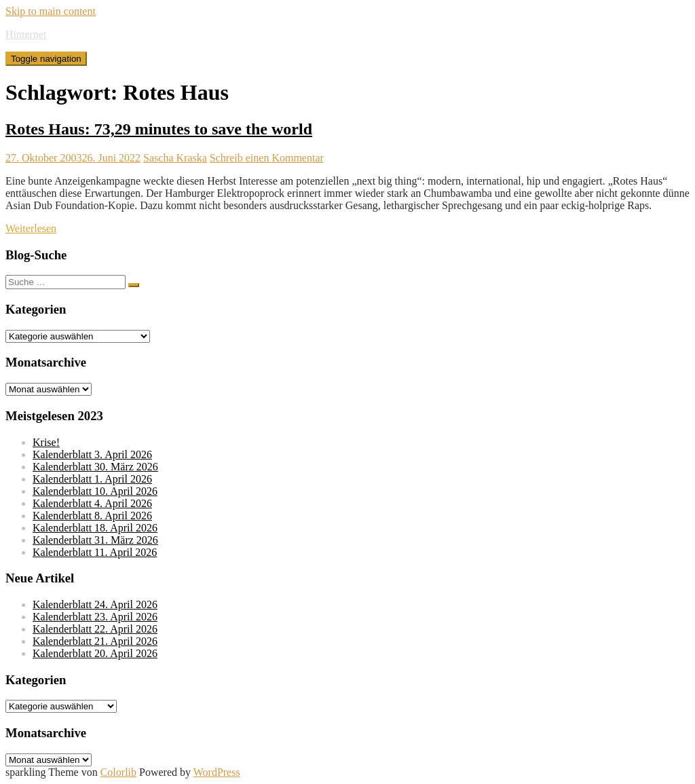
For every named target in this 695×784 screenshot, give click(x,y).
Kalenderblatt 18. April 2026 (95, 528)
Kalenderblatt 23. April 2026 (95, 617)
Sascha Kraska (175, 158)
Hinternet (26, 34)
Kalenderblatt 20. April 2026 (95, 653)
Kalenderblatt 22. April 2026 (95, 629)
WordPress (217, 772)
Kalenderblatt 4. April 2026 (92, 503)
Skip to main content (51, 11)
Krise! (46, 442)
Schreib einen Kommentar (267, 158)
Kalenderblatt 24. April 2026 (95, 604)
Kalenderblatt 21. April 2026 (95, 641)
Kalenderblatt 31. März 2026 (95, 540)
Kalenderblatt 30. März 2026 (95, 467)
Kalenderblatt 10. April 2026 (95, 491)
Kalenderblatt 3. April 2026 (92, 454)
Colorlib (118, 772)
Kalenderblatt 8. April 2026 (92, 516)
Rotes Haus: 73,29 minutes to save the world (159, 129)
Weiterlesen (31, 228)
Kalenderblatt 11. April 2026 (95, 552)
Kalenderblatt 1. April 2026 (92, 479)
